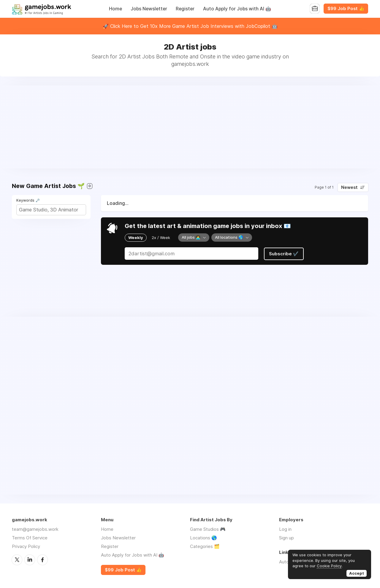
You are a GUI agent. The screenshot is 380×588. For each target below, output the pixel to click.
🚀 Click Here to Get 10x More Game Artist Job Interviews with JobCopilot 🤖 (190, 26)
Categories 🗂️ (205, 546)
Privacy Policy (26, 546)
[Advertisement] (190, 127)
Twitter (17, 560)
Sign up (286, 538)
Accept (357, 573)
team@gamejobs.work (35, 529)
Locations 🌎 (204, 538)
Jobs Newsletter (149, 9)
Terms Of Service (30, 538)
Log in (285, 529)
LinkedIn (30, 560)
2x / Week (161, 238)
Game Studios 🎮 (208, 529)
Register (185, 9)
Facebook (42, 560)
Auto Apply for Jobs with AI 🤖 (237, 9)
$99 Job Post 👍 (346, 9)
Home (115, 9)
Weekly (136, 238)
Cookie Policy (329, 566)
